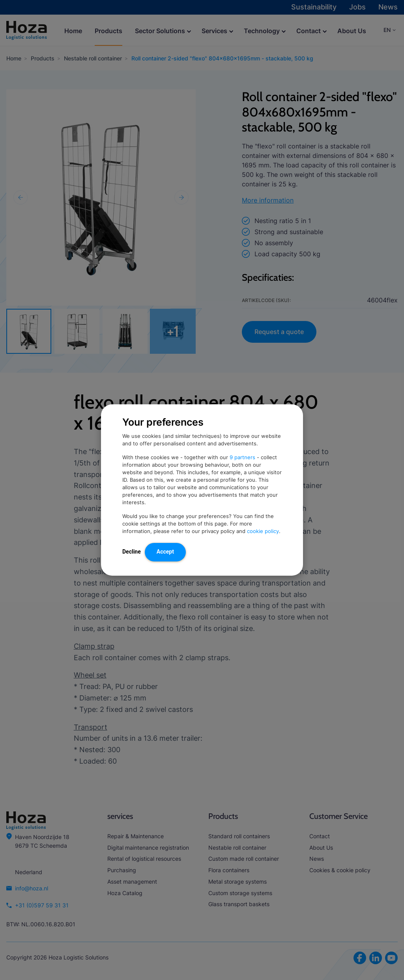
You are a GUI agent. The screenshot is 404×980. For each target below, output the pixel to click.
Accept (165, 552)
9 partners (242, 457)
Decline (132, 552)
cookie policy (263, 531)
